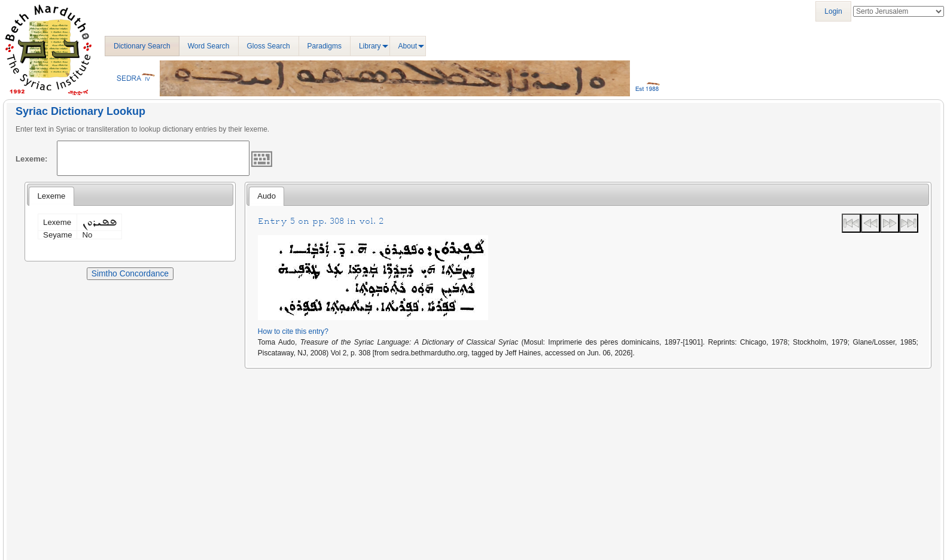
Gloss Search (269, 46)
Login (833, 11)
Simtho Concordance (130, 273)
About (408, 46)
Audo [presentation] (267, 196)
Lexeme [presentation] (51, 196)
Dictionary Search (142, 46)
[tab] (51, 196)
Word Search (209, 46)
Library (370, 46)
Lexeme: (32, 159)
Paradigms (325, 46)
